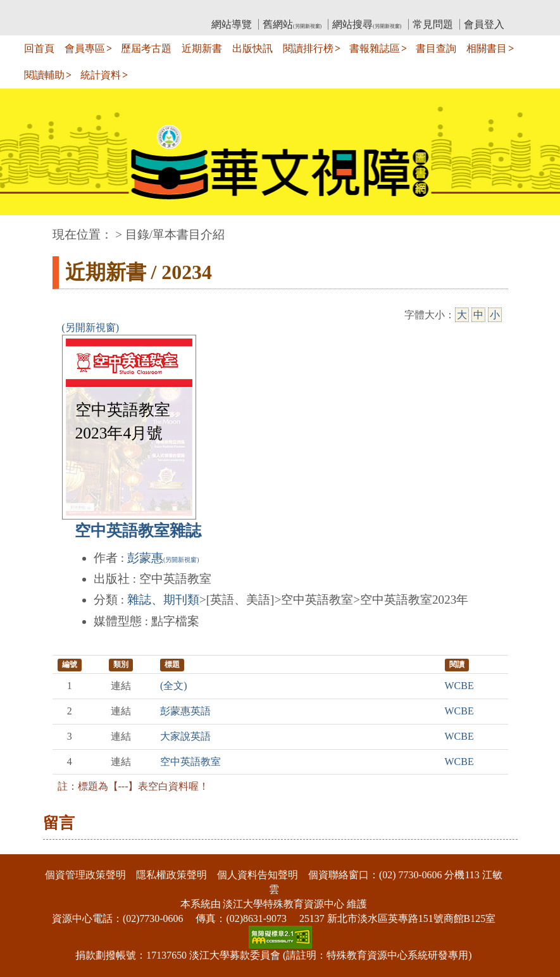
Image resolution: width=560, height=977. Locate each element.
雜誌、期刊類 (163, 600)
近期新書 (202, 48)
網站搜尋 (367, 24)
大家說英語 (185, 736)
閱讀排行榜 (308, 48)
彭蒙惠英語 (185, 711)
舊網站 (292, 24)
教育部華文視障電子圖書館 (165, 10)
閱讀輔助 (44, 75)
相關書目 (487, 48)
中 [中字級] (478, 315)
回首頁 (39, 48)
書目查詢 (436, 48)
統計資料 (101, 75)
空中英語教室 (190, 762)
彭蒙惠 (163, 558)
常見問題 (433, 24)
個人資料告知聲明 (258, 875)
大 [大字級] (462, 315)
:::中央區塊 (24, 228)
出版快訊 (252, 48)
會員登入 (484, 24)
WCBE (459, 686)
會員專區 (85, 48)
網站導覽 (232, 24)
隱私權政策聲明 (171, 875)
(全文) (174, 686)
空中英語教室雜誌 (138, 531)
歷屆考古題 (146, 48)
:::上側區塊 (77, 10)
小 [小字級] (495, 315)
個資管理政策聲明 (85, 875)
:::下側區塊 (24, 846)
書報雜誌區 (375, 48)
